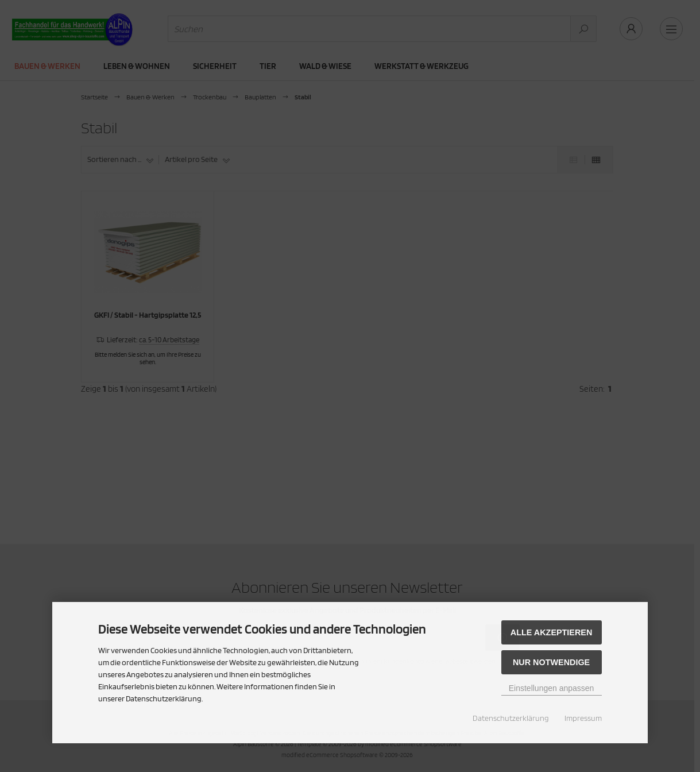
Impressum (583, 718)
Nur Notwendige (551, 662)
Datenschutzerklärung (511, 718)
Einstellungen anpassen (552, 688)
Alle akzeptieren (552, 632)
